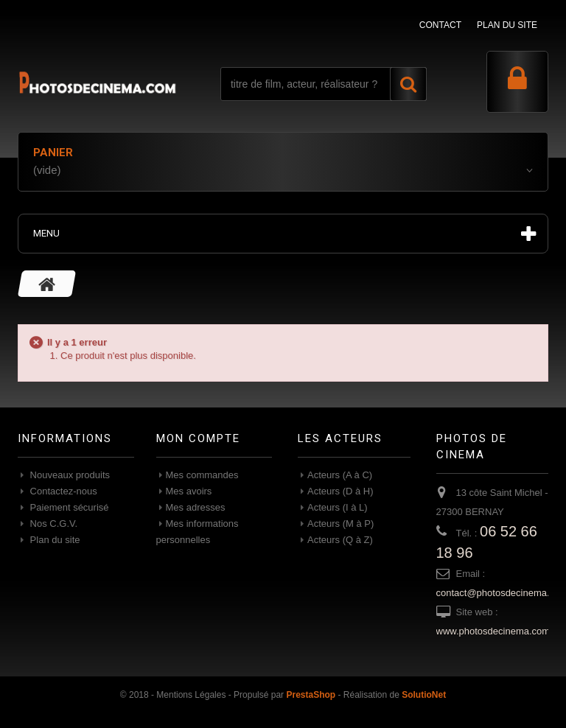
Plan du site (54, 540)
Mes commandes (202, 475)
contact (440, 25)
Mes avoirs (189, 491)
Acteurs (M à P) (340, 524)
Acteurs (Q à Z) (340, 540)
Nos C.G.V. (52, 524)
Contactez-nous (62, 491)
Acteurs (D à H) (340, 491)
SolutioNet (424, 695)
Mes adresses (196, 507)
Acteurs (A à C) (340, 475)
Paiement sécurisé (68, 507)
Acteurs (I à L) (338, 507)
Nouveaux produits (69, 475)
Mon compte (198, 438)
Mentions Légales (191, 695)
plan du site (507, 25)
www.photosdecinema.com (493, 631)
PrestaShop (311, 695)
